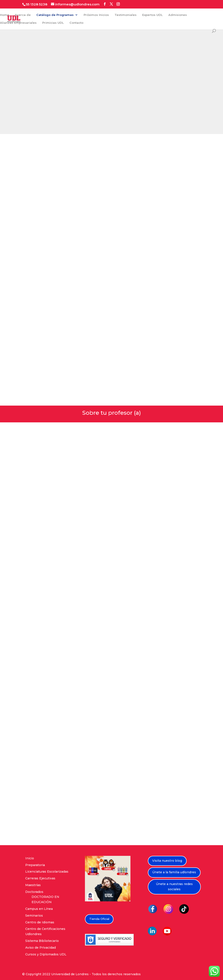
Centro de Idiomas (40, 922)
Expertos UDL (152, 15)
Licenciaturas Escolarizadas (47, 872)
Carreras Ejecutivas (40, 878)
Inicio (30, 858)
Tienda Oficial (99, 919)
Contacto (76, 23)
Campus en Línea (39, 909)
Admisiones (178, 15)
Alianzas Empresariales (18, 23)
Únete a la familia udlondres (174, 872)
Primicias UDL (53, 23)
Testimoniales (126, 15)
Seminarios (34, 916)
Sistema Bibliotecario (42, 941)
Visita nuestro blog (167, 861)
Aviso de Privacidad (41, 948)
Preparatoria (35, 865)
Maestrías (33, 885)
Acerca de (23, 15)
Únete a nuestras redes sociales (174, 887)
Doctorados (34, 892)
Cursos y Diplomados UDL (46, 954)
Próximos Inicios (96, 15)
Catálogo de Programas (55, 15)
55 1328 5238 (37, 4)
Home (5, 15)
